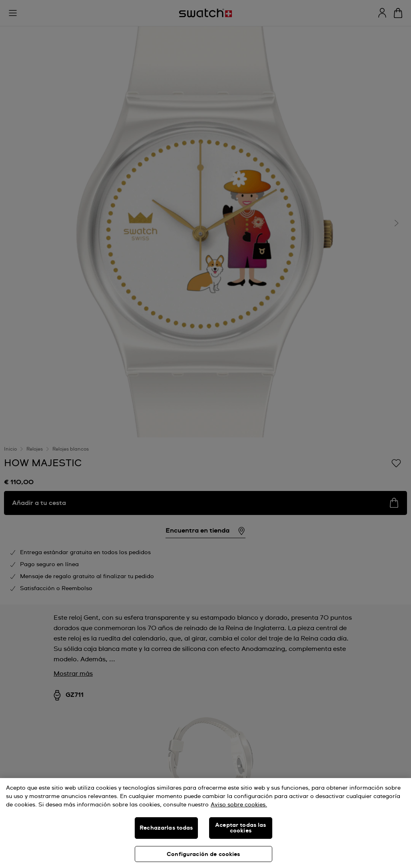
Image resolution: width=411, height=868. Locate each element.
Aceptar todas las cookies (240, 828)
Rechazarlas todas (166, 828)
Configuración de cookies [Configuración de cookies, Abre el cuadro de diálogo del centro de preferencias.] (203, 854)
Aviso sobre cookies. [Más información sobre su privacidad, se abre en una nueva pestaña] (239, 805)
